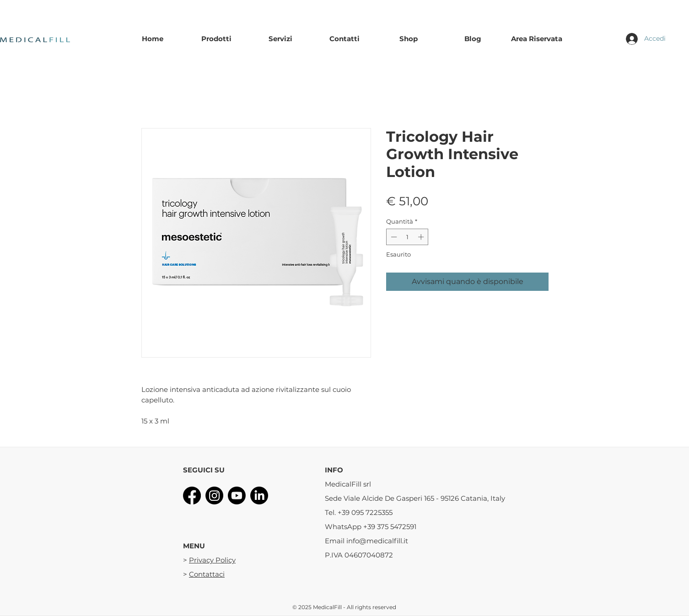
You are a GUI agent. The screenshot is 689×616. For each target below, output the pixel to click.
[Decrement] (393, 237)
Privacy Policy (212, 560)
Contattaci (207, 574)
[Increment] (422, 237)
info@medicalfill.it (377, 541)
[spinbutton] (407, 237)
